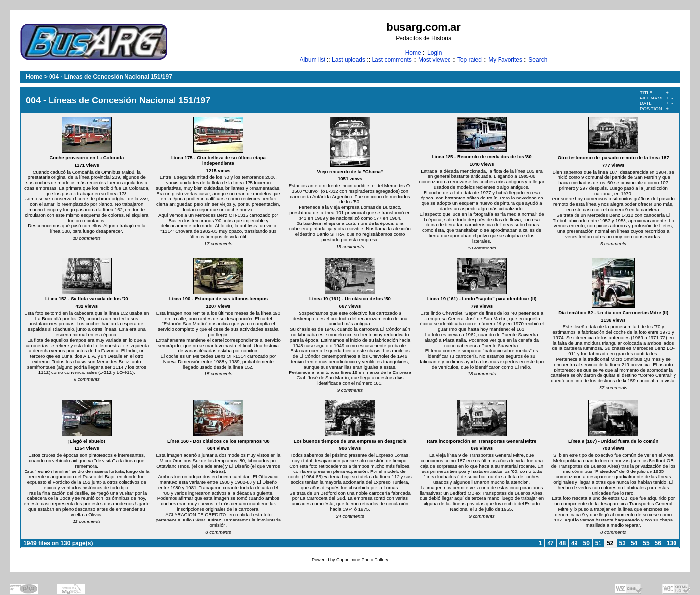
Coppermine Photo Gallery (362, 560)
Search (538, 60)
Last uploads (349, 60)
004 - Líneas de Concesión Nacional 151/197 (111, 77)
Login (435, 53)
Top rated (470, 60)
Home (413, 53)
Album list (313, 60)
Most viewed (435, 60)
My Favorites (505, 60)
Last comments (391, 60)
